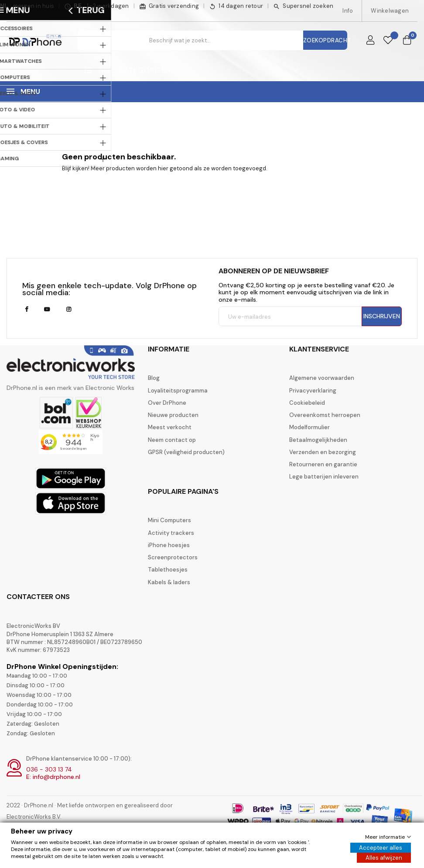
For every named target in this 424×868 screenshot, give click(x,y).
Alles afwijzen (384, 858)
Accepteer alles (381, 848)
